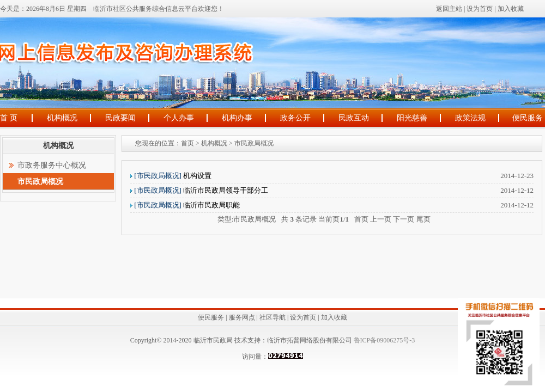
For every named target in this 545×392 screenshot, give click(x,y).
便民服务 (528, 118)
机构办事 (237, 118)
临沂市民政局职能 (187, 205)
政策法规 (470, 118)
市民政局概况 (254, 143)
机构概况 (62, 118)
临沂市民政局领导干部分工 (201, 190)
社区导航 (272, 317)
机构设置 (173, 176)
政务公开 (295, 118)
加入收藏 (511, 9)
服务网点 (242, 317)
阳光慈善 (412, 118)
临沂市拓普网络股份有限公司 (310, 340)
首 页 (9, 118)
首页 (187, 143)
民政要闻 (120, 118)
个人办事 (179, 118)
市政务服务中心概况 (52, 165)
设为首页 (480, 9)
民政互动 (354, 118)
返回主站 (449, 9)
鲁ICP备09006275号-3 (384, 340)
